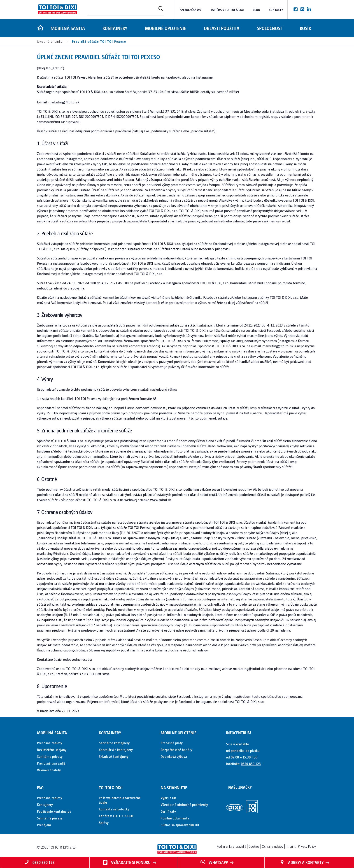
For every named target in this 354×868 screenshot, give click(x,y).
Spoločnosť (273, 28)
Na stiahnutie (174, 787)
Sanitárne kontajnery (114, 743)
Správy (104, 822)
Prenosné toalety (50, 743)
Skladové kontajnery (114, 756)
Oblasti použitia (224, 28)
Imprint (291, 846)
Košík (310, 28)
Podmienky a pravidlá (231, 846)
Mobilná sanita (68, 28)
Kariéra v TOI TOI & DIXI (227, 10)
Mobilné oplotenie (167, 28)
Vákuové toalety (49, 770)
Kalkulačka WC (191, 10)
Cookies (254, 846)
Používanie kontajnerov (54, 811)
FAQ (40, 787)
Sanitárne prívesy (50, 756)
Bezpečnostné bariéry (176, 750)
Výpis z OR (168, 798)
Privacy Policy (307, 846)
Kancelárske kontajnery (116, 750)
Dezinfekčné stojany (52, 750)
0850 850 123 (251, 764)
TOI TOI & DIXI (111, 787)
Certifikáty (168, 811)
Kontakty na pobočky (114, 809)
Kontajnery (116, 28)
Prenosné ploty (172, 743)
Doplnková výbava (174, 756)
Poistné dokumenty (175, 818)
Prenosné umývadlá (51, 763)
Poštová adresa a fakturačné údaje (120, 800)
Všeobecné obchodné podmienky (184, 804)
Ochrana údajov (273, 846)
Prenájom (44, 825)
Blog (256, 10)
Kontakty (276, 10)
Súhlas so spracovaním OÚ (180, 825)
